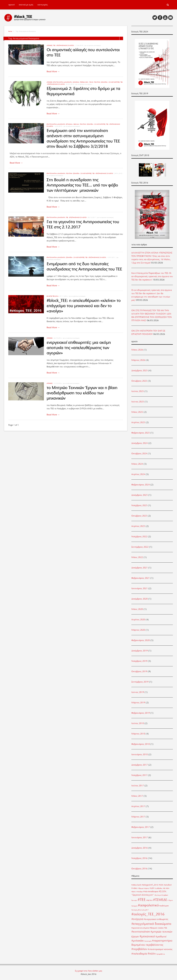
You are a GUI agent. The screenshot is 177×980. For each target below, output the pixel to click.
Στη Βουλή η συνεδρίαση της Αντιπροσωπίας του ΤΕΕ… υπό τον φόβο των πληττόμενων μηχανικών (82, 185)
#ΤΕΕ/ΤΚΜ (149, 900)
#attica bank (136, 885)
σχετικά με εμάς (26, 5)
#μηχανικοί (147, 936)
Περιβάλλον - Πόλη (87, 82)
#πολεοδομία (139, 954)
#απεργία (134, 906)
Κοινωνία (76, 82)
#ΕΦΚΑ (134, 892)
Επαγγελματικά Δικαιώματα (63, 82)
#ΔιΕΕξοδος (159, 888)
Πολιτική (97, 82)
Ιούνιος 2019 (138, 692)
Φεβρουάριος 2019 (141, 713)
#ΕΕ (164, 888)
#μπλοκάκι (138, 941)
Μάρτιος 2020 (138, 630)
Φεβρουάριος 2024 (141, 485)
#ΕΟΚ (167, 888)
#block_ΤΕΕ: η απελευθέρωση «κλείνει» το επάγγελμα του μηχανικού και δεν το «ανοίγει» (84, 306)
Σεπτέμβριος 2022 (140, 547)
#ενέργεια (137, 919)
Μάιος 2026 (137, 350)
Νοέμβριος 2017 (139, 775)
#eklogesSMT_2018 (150, 885)
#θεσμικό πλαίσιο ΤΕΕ (158, 928)
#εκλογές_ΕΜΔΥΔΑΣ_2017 (140, 910)
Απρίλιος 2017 (138, 806)
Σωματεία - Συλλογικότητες (110, 82)
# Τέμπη (170, 900)
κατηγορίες (43, 5)
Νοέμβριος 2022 (139, 537)
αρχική (12, 5)
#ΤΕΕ (142, 900)
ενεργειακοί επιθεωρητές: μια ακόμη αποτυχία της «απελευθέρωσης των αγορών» (79, 348)
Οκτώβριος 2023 (139, 516)
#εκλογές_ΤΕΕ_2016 (148, 914)
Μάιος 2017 (137, 796)
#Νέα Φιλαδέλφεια (151, 891)
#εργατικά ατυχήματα (140, 928)
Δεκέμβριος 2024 (140, 443)
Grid (118, 38)
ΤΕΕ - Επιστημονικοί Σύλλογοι (64, 45)
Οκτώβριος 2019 (139, 671)
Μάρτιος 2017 (138, 817)
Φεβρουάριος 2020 (141, 640)
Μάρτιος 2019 (138, 703)
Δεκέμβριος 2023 (140, 495)
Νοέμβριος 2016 (139, 858)
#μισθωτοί (161, 937)
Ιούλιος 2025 (138, 391)
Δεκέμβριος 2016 (140, 848)
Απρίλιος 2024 (138, 474)
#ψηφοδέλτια (160, 954)
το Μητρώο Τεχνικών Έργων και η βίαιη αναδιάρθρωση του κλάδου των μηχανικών (82, 393)
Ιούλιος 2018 (138, 723)
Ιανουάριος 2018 (140, 754)
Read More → (53, 72)
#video (134, 888)
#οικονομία (148, 941)
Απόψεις (50, 45)
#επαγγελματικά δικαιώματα (151, 924)
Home (10, 31)
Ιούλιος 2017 (138, 786)
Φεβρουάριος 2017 (141, 827)
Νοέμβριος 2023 (139, 505)
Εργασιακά (69, 124)
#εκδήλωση (164, 906)
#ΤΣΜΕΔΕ (160, 900)
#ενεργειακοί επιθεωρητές (156, 919)
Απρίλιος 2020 (138, 620)
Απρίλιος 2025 (138, 422)
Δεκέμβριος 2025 (140, 371)
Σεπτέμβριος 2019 (140, 682)
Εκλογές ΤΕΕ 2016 (52, 296)
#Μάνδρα (139, 892)
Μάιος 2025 (137, 412)
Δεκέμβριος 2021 (140, 568)
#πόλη (152, 954)
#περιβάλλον (139, 949)
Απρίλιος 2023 (138, 526)
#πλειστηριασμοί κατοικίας (160, 949)
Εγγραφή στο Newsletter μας (89, 971)
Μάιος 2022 (137, 557)
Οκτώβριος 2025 (139, 381)
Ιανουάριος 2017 (140, 837)
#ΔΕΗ (152, 888)
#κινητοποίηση (141, 932)
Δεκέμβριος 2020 (140, 599)
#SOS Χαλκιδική (165, 885)
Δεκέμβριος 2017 (140, 765)
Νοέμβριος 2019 (139, 661)
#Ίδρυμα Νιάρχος (143, 888)
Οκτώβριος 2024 (139, 454)
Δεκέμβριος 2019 (140, 651)
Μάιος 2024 (137, 464)
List (121, 38)
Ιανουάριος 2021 (140, 588)
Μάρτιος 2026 (138, 360)
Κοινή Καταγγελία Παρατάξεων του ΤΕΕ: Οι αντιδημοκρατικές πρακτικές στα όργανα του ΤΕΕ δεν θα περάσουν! (152, 276)
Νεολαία (76, 124)
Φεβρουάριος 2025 (141, 433)
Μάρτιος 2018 (138, 734)
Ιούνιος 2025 (138, 402)
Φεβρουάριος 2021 (141, 578)
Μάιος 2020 (137, 609)
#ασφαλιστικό (148, 905)
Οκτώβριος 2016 (139, 869)
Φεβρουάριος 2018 (141, 744)
